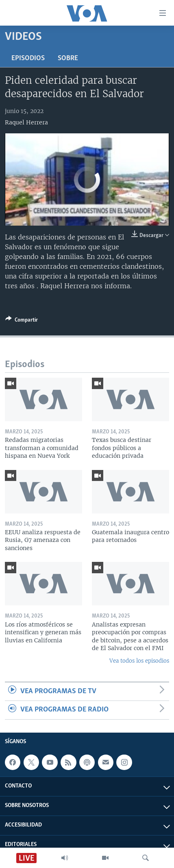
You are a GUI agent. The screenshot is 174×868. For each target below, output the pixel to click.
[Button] (22, 321)
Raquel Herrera (26, 122)
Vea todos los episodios (139, 661)
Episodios (28, 58)
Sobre (68, 58)
